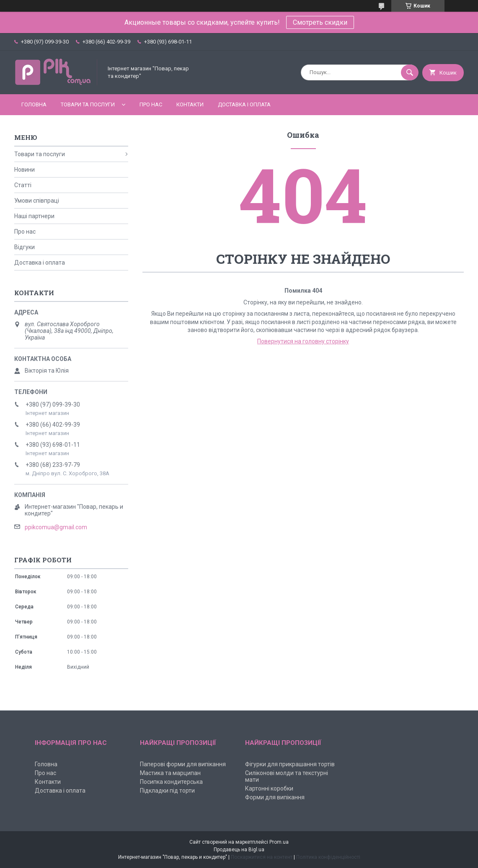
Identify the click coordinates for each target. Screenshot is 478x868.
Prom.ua (279, 842)
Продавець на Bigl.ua (239, 850)
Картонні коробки (269, 788)
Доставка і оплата (244, 104)
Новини (25, 170)
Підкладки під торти (167, 791)
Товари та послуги (88, 104)
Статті (23, 185)
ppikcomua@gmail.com (56, 527)
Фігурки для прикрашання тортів (290, 764)
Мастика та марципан (170, 773)
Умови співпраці (37, 201)
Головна (34, 104)
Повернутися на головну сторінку (303, 341)
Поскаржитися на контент (262, 857)
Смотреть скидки (320, 22)
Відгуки (25, 247)
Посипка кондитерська (171, 782)
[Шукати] (410, 72)
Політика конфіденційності (328, 857)
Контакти (190, 104)
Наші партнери (34, 216)
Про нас (151, 104)
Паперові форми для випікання (183, 764)
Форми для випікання (275, 797)
